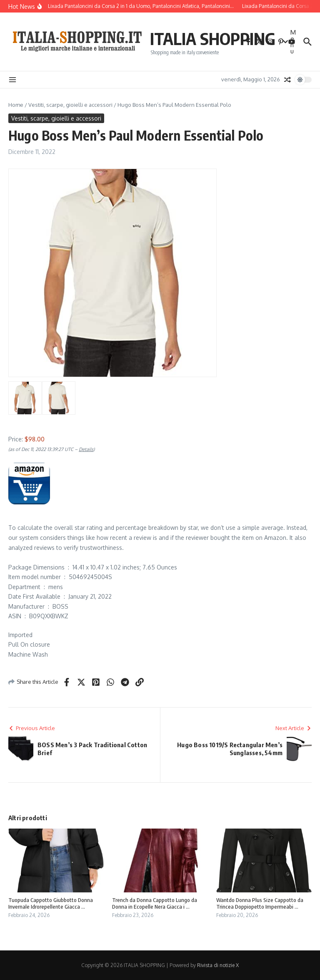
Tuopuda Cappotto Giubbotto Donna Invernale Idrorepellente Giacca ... (51, 903)
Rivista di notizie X (218, 965)
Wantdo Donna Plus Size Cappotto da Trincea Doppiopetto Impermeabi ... (260, 903)
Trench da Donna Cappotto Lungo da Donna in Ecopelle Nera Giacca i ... (155, 903)
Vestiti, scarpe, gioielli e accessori (70, 105)
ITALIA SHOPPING (213, 38)
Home (16, 105)
